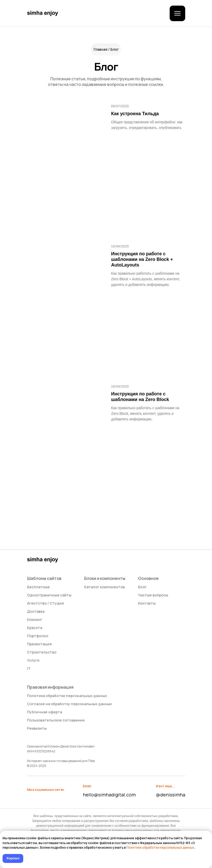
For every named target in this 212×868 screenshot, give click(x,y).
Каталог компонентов (104, 587)
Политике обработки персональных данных (160, 847)
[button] (177, 13)
